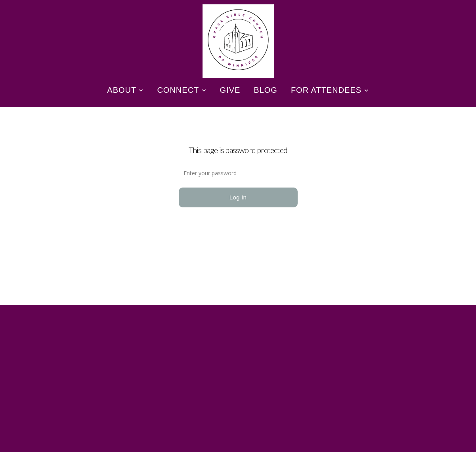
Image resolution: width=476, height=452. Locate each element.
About (125, 90)
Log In (238, 197)
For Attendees (330, 90)
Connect (182, 90)
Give (230, 90)
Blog (266, 90)
